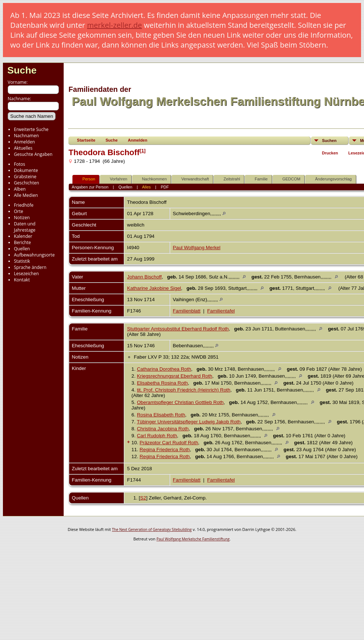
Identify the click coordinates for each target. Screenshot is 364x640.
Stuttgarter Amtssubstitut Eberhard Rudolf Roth (178, 329)
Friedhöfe (24, 205)
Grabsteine (25, 177)
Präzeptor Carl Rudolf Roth (169, 443)
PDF (165, 187)
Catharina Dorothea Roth (164, 369)
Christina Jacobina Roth (163, 429)
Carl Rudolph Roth (157, 436)
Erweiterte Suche (31, 129)
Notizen (22, 218)
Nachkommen (151, 179)
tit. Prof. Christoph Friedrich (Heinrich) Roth (184, 390)
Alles (146, 187)
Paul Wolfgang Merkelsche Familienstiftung (193, 539)
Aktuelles (23, 148)
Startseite (86, 140)
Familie (258, 179)
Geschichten (27, 183)
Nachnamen (26, 136)
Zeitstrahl (228, 179)
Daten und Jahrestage (25, 227)
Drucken (330, 153)
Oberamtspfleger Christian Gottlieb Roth (180, 402)
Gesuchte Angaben (33, 154)
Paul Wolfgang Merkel (196, 248)
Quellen (22, 249)
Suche (22, 70)
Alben (20, 189)
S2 (143, 498)
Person (85, 179)
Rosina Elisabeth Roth (161, 415)
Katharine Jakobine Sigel (154, 288)
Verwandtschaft (192, 179)
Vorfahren (115, 179)
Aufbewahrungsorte (34, 255)
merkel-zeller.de (115, 25)
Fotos (20, 164)
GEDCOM (288, 179)
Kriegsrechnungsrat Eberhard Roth (175, 376)
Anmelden (24, 142)
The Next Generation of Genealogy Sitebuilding (152, 529)
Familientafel (221, 311)
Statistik (22, 261)
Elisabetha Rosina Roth (162, 383)
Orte (18, 211)
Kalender (23, 236)
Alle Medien (26, 195)
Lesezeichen (26, 274)
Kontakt (22, 280)
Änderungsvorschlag (330, 179)
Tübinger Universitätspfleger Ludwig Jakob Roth (189, 422)
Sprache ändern (30, 267)
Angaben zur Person (90, 187)
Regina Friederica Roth (165, 450)
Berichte (22, 242)
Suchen (329, 141)
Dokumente (26, 170)
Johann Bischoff (144, 277)
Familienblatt (187, 311)
